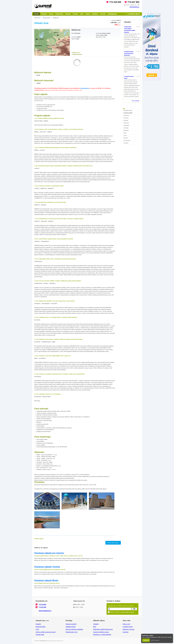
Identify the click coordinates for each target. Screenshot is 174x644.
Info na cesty (127, 624)
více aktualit (137, 101)
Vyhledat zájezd (134, 14)
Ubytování (126, 115)
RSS (133, 101)
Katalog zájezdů (47, 18)
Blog (125, 133)
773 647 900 (133, 2)
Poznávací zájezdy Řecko (46, 580)
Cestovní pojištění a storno (101, 632)
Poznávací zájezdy (71, 624)
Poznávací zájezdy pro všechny (49, 553)
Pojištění (126, 120)
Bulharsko (59, 14)
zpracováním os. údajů (127, 612)
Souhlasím (146, 640)
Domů (37, 14)
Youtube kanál (40, 634)
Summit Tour (37, 18)
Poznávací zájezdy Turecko (47, 567)
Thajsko (44, 14)
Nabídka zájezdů (128, 110)
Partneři (126, 138)
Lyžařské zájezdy (128, 627)
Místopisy (126, 130)
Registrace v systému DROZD (102, 634)
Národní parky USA (72, 632)
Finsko (75, 14)
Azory (51, 14)
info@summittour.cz (134, 7)
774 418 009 (115, 2)
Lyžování (126, 118)
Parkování (126, 123)
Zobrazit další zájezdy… (113, 543)
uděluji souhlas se (122, 612)
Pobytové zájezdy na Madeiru (74, 629)
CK (62, 641)
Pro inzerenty (127, 140)
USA (82, 14)
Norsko (103, 14)
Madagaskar (112, 14)
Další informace (155, 640)
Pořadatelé (126, 125)
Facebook (126, 632)
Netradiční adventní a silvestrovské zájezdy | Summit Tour (129, 53)
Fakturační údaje (41, 627)
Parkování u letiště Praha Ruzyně (103, 629)
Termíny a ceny (76, 52)
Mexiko (68, 14)
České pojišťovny (85, 88)
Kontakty (126, 143)
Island (88, 14)
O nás (125, 135)
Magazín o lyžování (129, 629)
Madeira (95, 14)
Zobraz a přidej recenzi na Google (46, 632)
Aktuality (126, 128)
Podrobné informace (77, 54)
